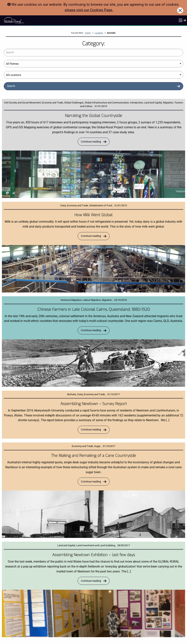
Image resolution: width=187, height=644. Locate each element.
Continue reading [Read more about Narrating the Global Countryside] (91, 142)
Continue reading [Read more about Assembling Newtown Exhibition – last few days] (91, 581)
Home (88, 33)
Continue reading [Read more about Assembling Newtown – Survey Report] (91, 430)
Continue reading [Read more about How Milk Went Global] (91, 236)
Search (11, 86)
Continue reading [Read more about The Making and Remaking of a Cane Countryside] (91, 482)
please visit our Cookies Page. (89, 10)
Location (99, 33)
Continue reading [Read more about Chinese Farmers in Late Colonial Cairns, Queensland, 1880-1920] (91, 330)
